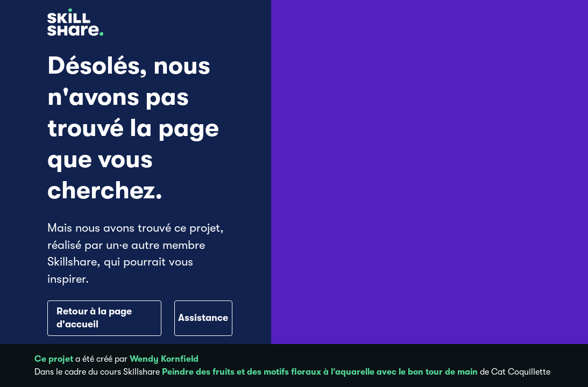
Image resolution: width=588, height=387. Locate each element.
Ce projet (54, 359)
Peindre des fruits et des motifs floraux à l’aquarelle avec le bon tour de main (320, 372)
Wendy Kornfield (164, 359)
